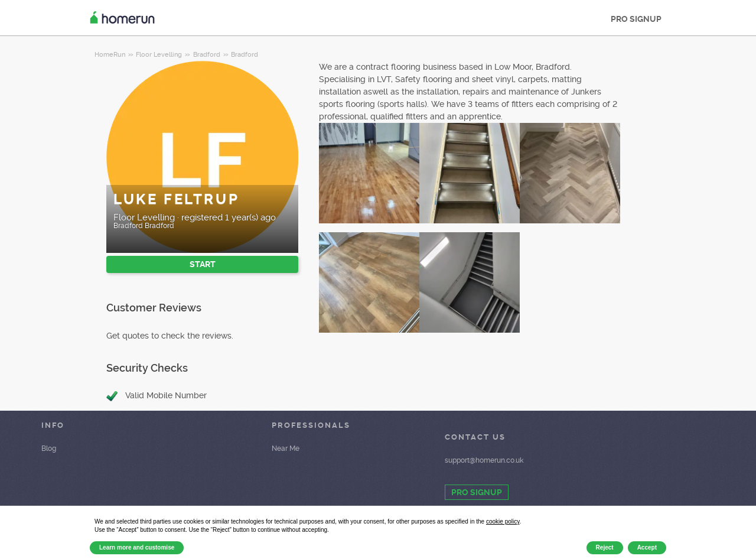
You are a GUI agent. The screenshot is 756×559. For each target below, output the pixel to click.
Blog (49, 448)
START (203, 264)
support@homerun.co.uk (484, 460)
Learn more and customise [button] (137, 547)
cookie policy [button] (503, 521)
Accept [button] (647, 547)
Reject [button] (605, 547)
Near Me (286, 448)
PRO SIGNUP (636, 19)
